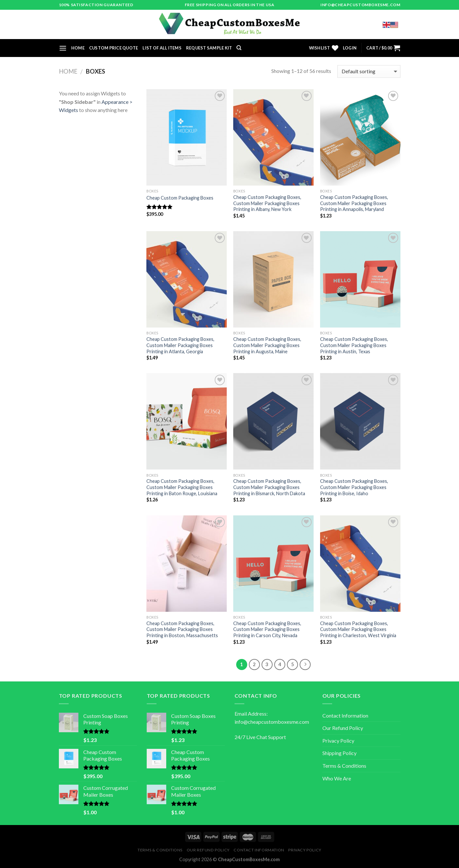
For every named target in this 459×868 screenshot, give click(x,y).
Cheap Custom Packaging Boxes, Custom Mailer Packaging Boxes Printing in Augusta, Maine (267, 345)
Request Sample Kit (209, 48)
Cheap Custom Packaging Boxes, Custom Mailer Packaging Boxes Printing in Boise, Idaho (354, 487)
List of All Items (162, 48)
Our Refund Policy (343, 728)
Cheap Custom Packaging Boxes (180, 198)
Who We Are (337, 778)
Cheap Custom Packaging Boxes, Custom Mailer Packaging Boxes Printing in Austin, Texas (354, 345)
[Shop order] (369, 71)
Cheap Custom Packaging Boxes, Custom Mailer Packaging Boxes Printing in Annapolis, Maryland (354, 203)
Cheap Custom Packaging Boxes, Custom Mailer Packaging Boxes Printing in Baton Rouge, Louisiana (182, 487)
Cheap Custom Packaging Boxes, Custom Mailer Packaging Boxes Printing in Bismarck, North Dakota (269, 487)
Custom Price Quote (114, 48)
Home (78, 48)
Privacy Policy (338, 741)
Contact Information (345, 715)
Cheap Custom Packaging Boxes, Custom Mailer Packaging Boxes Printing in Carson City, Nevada (267, 629)
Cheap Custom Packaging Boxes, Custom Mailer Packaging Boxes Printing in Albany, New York (267, 203)
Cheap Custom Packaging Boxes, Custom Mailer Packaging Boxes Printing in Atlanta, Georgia (180, 345)
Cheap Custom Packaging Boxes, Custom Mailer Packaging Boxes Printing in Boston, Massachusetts (182, 629)
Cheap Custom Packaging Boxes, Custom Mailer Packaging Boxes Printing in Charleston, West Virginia (358, 629)
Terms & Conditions (344, 766)
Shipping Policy (339, 753)
